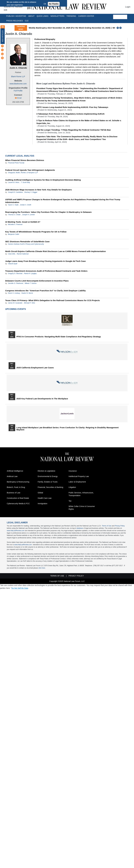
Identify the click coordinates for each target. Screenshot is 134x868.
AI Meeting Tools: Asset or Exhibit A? (23, 222)
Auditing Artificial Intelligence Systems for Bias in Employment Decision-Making (43, 180)
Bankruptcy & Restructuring (18, 482)
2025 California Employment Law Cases (35, 368)
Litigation (72, 487)
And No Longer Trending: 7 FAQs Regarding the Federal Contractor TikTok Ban (74, 130)
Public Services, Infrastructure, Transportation (81, 494)
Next (121, 28)
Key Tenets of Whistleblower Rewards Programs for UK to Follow (36, 232)
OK (45, 4)
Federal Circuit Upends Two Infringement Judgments (30, 170)
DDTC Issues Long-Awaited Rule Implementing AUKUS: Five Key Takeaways (72, 107)
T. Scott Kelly (25, 182)
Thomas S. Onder (14, 215)
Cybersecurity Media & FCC (18, 504)
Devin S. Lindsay (14, 293)
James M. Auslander (15, 303)
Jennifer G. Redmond (16, 283)
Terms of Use (107, 526)
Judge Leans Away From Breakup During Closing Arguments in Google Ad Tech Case (46, 261)
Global (40, 493)
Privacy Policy (120, 526)
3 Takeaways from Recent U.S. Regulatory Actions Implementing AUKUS (70, 114)
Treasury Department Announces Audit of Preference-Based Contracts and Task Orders (46, 271)
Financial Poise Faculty (16, 163)
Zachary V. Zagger (31, 192)
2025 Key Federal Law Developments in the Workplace (42, 399)
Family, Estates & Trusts (48, 482)
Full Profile (18, 91)
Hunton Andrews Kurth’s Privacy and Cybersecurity (26, 244)
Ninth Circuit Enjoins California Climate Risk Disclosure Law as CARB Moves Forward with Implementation (56, 251)
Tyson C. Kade (13, 205)
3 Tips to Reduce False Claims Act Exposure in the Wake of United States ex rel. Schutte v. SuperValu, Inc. (79, 122)
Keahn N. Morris (27, 293)
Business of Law (14, 493)
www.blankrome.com (18, 84)
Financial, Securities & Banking (50, 487)
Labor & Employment (77, 482)
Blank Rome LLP (18, 76)
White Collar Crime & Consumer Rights (82, 508)
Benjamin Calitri (14, 234)
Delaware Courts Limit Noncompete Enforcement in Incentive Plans (37, 281)
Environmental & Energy (48, 476)
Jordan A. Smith (26, 205)
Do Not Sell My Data (20, 588)
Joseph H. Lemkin (29, 215)
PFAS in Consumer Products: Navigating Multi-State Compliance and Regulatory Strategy (59, 337)
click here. (42, 568)
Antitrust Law (12, 476)
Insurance (73, 471)
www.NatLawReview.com (16, 531)
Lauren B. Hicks (14, 182)
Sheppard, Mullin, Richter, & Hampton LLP (23, 173)
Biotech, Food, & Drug (16, 487)
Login (128, 7)
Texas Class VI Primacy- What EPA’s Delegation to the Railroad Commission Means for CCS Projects (53, 300)
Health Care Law (45, 498)
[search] (120, 17)
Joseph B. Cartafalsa (15, 192)
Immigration (43, 504)
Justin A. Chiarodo (18, 68)
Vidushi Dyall (13, 264)
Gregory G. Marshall (15, 274)
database (80, 528)
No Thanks (54, 4)
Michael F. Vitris (30, 303)
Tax (70, 501)
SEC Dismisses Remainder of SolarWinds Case (27, 241)
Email (19, 98)
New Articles (3, 36)
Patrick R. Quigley (30, 274)
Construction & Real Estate (18, 498)
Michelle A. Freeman (15, 224)
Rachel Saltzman (23, 254)
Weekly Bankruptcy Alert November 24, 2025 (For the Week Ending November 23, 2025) (70, 28)
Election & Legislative (47, 471)
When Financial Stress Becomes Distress (25, 160)
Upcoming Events (16, 309)
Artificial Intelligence (15, 471)
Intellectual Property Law (79, 476)
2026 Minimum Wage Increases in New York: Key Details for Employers (39, 190)
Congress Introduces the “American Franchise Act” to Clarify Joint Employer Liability (46, 291)
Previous (118, 28)
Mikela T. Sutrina (31, 283)
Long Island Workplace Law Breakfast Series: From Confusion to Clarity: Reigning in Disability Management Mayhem (68, 429)
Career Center (86, 16)
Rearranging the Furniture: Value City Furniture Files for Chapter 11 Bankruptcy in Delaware (48, 212)
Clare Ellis (12, 254)
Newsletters (57, 16)
